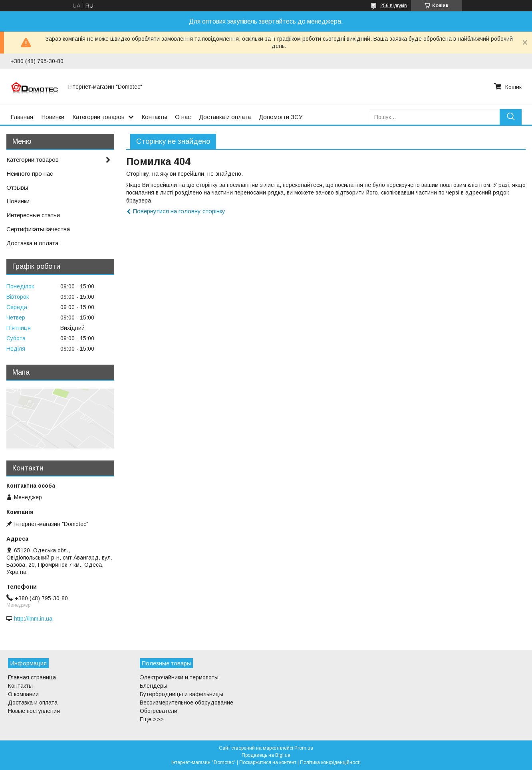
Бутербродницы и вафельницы (182, 694)
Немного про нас (30, 174)
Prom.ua (304, 748)
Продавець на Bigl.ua (266, 755)
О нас (183, 117)
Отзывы (17, 188)
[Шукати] (511, 117)
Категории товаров (98, 117)
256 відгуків (394, 6)
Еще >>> (152, 719)
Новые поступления (34, 711)
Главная (22, 117)
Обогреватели (159, 711)
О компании (23, 694)
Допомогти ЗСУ (281, 117)
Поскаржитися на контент (268, 762)
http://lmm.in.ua (33, 619)
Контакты (154, 117)
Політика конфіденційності (330, 762)
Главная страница (32, 677)
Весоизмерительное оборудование (187, 703)
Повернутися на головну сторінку (179, 211)
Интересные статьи (33, 215)
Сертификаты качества (38, 229)
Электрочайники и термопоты (179, 677)
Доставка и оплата (225, 117)
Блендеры (154, 686)
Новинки (53, 117)
